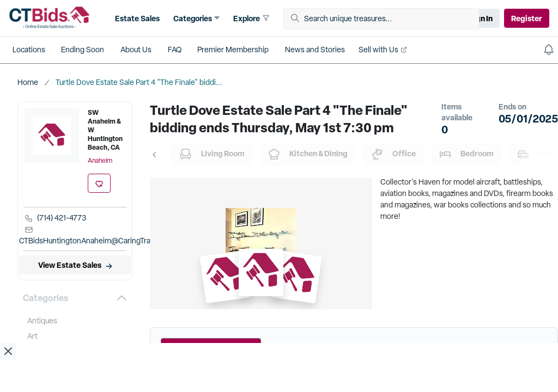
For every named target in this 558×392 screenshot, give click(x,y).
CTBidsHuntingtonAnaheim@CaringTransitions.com (106, 235)
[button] (136, 18)
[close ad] (8, 351)
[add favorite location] (99, 183)
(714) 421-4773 (56, 218)
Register (527, 18)
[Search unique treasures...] (385, 19)
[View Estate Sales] (75, 265)
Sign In (481, 18)
